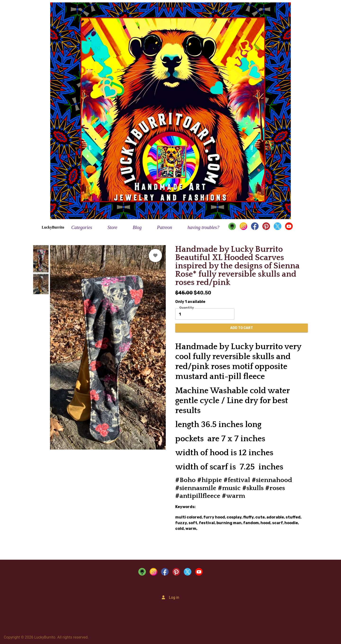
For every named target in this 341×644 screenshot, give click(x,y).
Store (112, 227)
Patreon (165, 227)
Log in (174, 597)
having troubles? (203, 227)
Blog (137, 227)
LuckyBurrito (53, 227)
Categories (82, 227)
